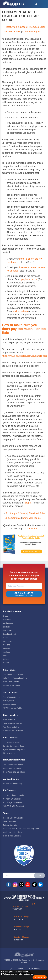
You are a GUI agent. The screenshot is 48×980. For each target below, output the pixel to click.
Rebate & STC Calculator (13, 818)
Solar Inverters (10, 738)
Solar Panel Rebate (11, 682)
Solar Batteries (10, 693)
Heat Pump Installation (12, 768)
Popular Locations (12, 611)
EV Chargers (9, 790)
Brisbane (7, 627)
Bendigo (6, 648)
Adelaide (7, 652)
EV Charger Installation (12, 802)
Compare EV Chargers (12, 799)
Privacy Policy (34, 968)
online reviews (20, 311)
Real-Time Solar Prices (12, 832)
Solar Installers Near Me (13, 723)
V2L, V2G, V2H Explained (14, 806)
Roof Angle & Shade (16, 27)
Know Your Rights (31, 32)
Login (10, 968)
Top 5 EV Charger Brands (13, 795)
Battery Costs (9, 701)
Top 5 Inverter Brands (12, 742)
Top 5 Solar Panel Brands (13, 675)
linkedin (41, 885)
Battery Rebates (10, 704)
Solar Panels (9, 670)
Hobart (6, 659)
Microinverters (9, 753)
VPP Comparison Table (12, 708)
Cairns (6, 638)
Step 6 (28, 503)
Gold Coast (8, 630)
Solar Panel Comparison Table (15, 678)
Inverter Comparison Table (14, 746)
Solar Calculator (10, 821)
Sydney (6, 616)
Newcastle (7, 620)
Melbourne (7, 641)
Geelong (7, 645)
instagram (15, 885)
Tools (6, 813)
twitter (22, 885)
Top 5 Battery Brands (12, 697)
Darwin (6, 663)
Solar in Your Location (12, 836)
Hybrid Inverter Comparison (14, 750)
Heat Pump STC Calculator (14, 772)
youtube (28, 885)
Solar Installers (11, 715)
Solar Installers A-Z (11, 720)
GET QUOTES (40, 977)
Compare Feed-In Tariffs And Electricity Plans (21, 829)
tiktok (34, 885)
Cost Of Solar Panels (12, 685)
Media (21, 968)
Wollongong (8, 623)
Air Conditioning (11, 779)
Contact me (31, 529)
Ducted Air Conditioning (13, 784)
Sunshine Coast (10, 634)
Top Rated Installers (11, 727)
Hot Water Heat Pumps (14, 760)
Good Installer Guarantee (13, 731)
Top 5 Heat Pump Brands (13, 765)
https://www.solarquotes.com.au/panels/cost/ (25, 356)
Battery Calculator (10, 825)
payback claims (29, 279)
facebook (9, 885)
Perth (5, 656)
